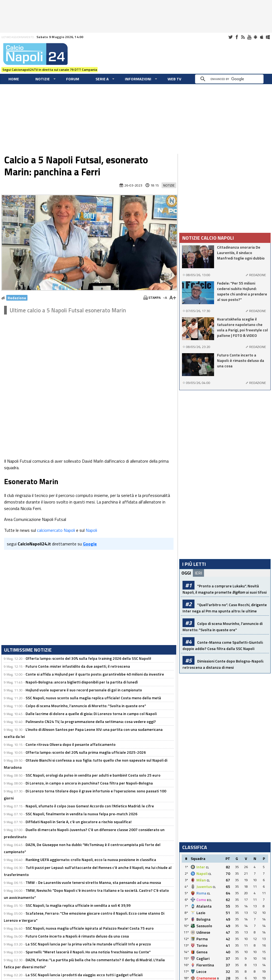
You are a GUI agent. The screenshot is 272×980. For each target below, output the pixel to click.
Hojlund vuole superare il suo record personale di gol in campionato (84, 690)
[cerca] (231, 79)
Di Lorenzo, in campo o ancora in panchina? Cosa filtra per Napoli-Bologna (89, 783)
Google (90, 544)
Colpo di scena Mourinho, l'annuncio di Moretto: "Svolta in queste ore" (86, 706)
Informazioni (138, 79)
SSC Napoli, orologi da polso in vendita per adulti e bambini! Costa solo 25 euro (93, 775)
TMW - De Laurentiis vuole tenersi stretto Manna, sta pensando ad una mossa (93, 882)
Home (14, 79)
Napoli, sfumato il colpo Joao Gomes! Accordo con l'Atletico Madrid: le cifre (90, 806)
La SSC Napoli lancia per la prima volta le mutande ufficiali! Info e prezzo (88, 944)
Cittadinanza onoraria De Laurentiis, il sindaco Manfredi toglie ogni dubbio (241, 253)
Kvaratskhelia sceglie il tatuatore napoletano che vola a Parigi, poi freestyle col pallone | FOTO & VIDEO (242, 327)
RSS (243, 37)
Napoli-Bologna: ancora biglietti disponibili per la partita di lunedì (82, 682)
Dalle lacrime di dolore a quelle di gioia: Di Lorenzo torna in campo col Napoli (91, 714)
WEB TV (174, 79)
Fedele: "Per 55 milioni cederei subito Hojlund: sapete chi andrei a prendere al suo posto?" (242, 291)
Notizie (43, 79)
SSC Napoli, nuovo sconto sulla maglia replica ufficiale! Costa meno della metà (93, 698)
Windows (268, 37)
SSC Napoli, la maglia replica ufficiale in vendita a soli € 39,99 (78, 905)
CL (207, 867)
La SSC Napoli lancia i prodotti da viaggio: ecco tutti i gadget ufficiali (84, 975)
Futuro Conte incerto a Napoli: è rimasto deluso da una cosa (77, 936)
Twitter (230, 37)
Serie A (102, 79)
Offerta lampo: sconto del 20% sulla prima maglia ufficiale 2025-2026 (86, 752)
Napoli (91, 530)
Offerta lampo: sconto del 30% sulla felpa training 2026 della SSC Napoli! (88, 658)
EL (209, 894)
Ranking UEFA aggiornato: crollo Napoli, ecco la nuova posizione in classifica (91, 860)
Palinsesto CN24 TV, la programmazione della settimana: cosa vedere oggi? (91, 721)
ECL (209, 900)
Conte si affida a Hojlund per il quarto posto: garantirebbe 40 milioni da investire (95, 674)
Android (255, 37)
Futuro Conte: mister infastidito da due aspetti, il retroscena (78, 666)
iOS (262, 37)
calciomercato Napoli (56, 530)
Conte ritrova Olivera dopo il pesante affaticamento (71, 744)
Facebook (237, 37)
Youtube (249, 37)
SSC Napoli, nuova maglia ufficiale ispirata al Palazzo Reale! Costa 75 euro (90, 928)
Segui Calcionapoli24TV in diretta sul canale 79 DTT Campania (50, 70)
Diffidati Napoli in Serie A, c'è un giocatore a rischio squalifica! (79, 822)
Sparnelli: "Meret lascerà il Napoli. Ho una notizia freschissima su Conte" (88, 952)
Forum (73, 79)
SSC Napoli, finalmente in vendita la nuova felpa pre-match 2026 (81, 814)
